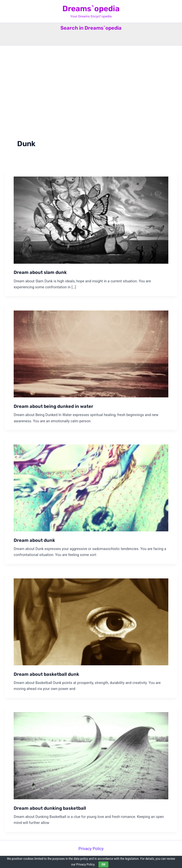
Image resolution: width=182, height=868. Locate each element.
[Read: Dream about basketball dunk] (91, 622)
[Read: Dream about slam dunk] (91, 220)
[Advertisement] (91, 83)
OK (103, 865)
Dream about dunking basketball (50, 808)
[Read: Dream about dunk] (91, 488)
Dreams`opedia (91, 9)
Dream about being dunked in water (53, 406)
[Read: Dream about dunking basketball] (91, 756)
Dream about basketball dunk (46, 674)
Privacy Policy (91, 849)
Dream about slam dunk (40, 272)
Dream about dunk (34, 540)
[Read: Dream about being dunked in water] (91, 354)
